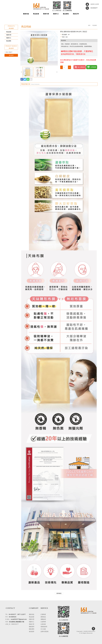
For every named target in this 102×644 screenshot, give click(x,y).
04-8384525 (13, 617)
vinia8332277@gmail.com (19, 619)
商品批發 (9, 32)
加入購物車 (80, 67)
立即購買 (92, 67)
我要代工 (9, 38)
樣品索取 (9, 41)
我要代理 (9, 35)
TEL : (7, 614)
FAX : (7, 617)
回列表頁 (59, 593)
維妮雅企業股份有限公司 (41, 6)
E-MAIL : (8, 619)
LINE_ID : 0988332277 (12, 624)
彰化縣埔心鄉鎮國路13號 (17, 622)
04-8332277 (12, 614)
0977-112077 (22, 614)
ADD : (7, 622)
